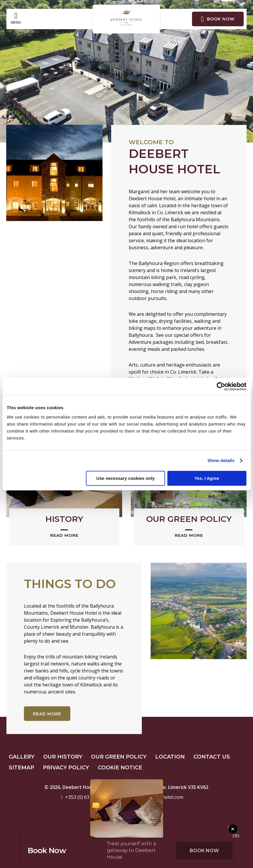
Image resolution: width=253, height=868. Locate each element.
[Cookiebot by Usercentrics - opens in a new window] (221, 386)
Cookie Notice (120, 768)
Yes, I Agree (207, 478)
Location (170, 757)
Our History (63, 757)
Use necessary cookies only (125, 478)
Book (218, 19)
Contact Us (212, 757)
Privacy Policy (66, 768)
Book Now (204, 851)
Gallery (22, 757)
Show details (221, 460)
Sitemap (21, 768)
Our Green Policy (119, 757)
